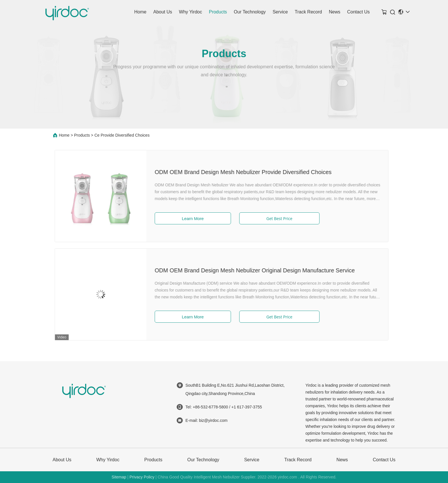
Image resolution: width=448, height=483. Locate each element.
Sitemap (119, 477)
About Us (163, 12)
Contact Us (358, 12)
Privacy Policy (142, 477)
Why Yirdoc (190, 12)
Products (218, 12)
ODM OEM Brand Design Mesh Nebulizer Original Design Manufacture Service (232, 270)
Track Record (308, 12)
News (335, 12)
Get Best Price (257, 218)
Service (280, 12)
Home (140, 12)
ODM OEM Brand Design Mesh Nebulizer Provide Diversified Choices (221, 172)
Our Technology (250, 12)
